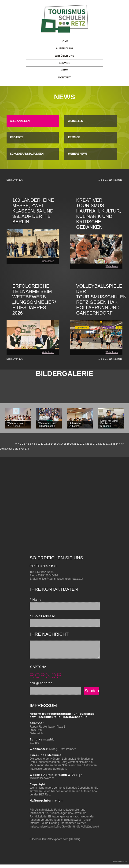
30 (104, 444)
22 (78, 444)
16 (58, 444)
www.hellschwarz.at (42, 782)
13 (49, 444)
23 (81, 444)
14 (52, 444)
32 (111, 444)
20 (72, 444)
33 (114, 444)
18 (65, 444)
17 (62, 444)
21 (75, 444)
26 (91, 444)
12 (45, 444)
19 (68, 444)
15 (55, 444)
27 (94, 444)
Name (36, 600)
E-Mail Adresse (42, 616)
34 (117, 444)
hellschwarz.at (120, 865)
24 (84, 444)
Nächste (118, 180)
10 (39, 444)
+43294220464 (44, 572)
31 (107, 444)
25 (88, 444)
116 (111, 180)
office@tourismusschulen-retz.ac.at (61, 579)
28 (98, 444)
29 (101, 444)
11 (42, 444)
